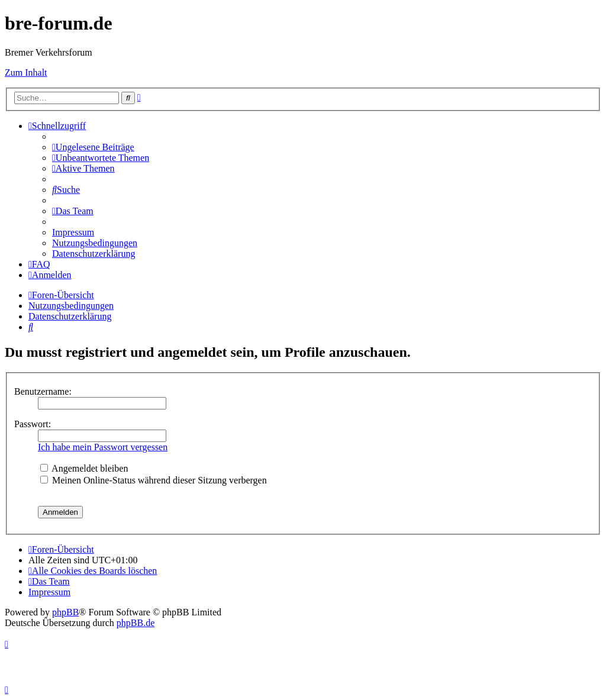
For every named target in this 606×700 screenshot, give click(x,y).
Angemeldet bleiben (84, 468)
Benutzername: (43, 391)
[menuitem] (93, 147)
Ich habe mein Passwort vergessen (103, 447)
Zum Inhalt (26, 72)
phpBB (65, 612)
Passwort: (33, 424)
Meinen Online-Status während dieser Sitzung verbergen (154, 480)
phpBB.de (136, 623)
